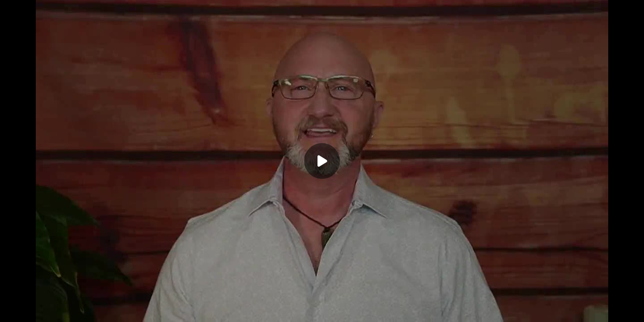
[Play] (322, 161)
